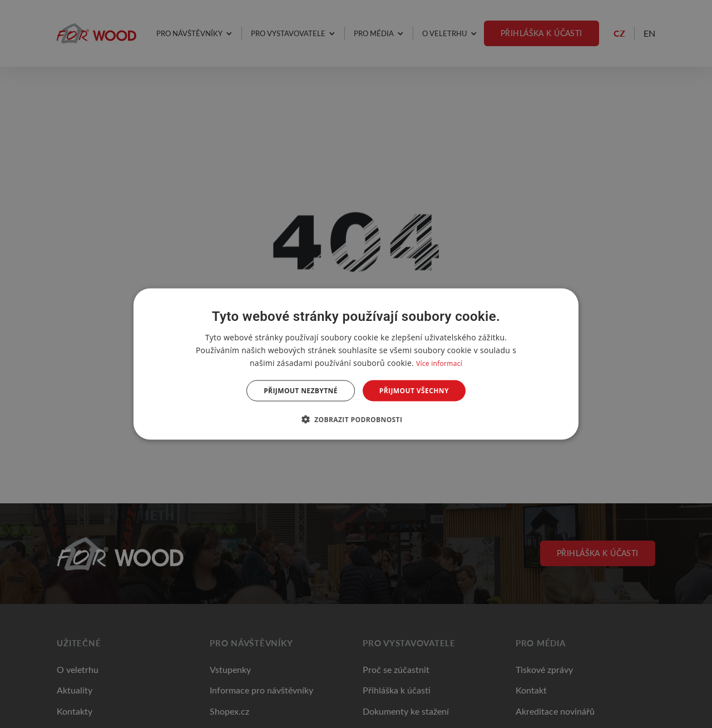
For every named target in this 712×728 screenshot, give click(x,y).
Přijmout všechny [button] (414, 391)
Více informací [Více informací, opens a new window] (439, 363)
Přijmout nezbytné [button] (301, 391)
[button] (356, 419)
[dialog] (356, 364)
